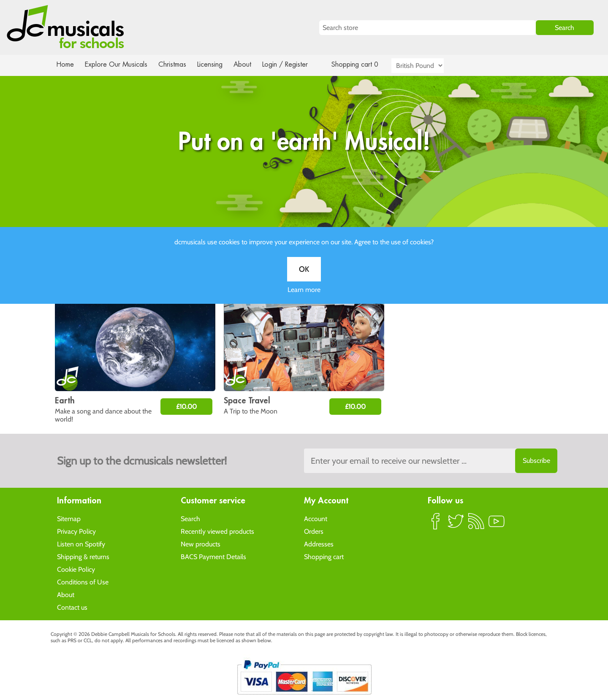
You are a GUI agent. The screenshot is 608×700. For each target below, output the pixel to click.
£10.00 (186, 407)
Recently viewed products (217, 531)
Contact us (72, 607)
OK (304, 278)
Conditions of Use (83, 582)
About (250, 64)
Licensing (216, 64)
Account (316, 518)
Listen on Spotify (81, 544)
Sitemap (69, 518)
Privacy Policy (76, 531)
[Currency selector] (427, 66)
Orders (314, 531)
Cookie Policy (76, 569)
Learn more (304, 298)
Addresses (319, 544)
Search (190, 518)
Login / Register (293, 64)
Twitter (456, 524)
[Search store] (427, 28)
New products (201, 544)
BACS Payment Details (213, 556)
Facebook (436, 524)
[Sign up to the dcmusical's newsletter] (431, 461)
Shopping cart (324, 556)
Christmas (176, 64)
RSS (476, 524)
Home (65, 64)
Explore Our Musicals (117, 64)
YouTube (497, 524)
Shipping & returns (83, 556)
